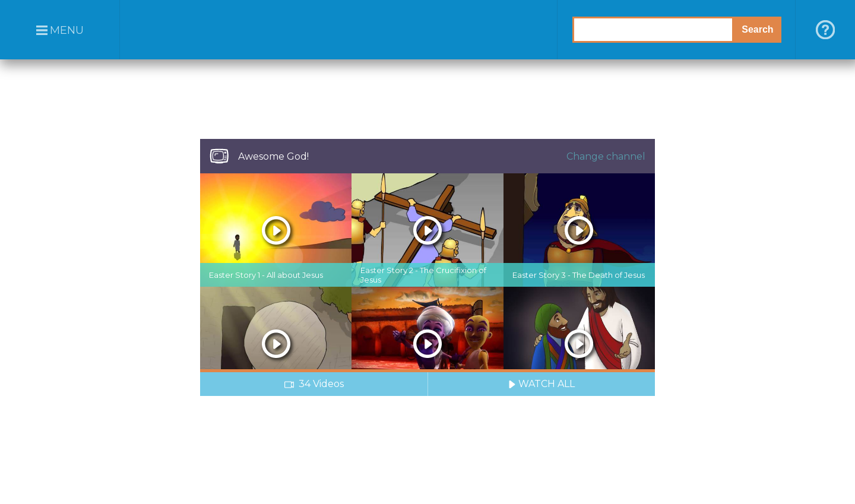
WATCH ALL (541, 384)
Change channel (606, 156)
